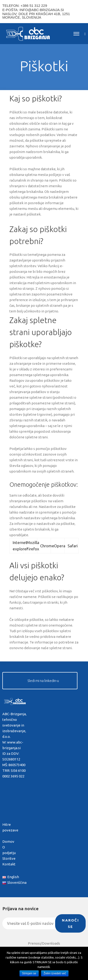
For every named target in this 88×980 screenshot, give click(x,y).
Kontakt (9, 864)
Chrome (47, 546)
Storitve (9, 858)
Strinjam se (29, 973)
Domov (8, 841)
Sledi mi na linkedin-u (43, 681)
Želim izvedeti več (55, 973)
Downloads (51, 943)
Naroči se (70, 923)
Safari (73, 546)
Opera (60, 546)
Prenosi (34, 943)
